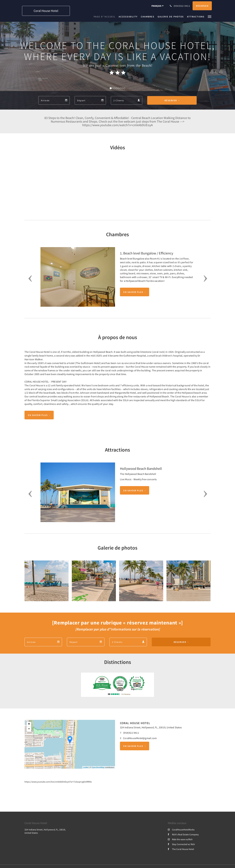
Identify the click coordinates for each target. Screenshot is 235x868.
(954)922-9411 (131, 733)
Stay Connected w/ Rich (181, 844)
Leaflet (86, 767)
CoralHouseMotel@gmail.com (140, 738)
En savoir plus (133, 292)
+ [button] (29, 724)
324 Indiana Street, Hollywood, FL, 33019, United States (151, 727)
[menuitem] (105, 17)
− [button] (29, 729)
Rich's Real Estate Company (183, 834)
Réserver (171, 100)
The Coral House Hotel (181, 849)
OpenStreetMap (98, 767)
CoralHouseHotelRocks (181, 830)
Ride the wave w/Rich (180, 839)
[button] (210, 16)
